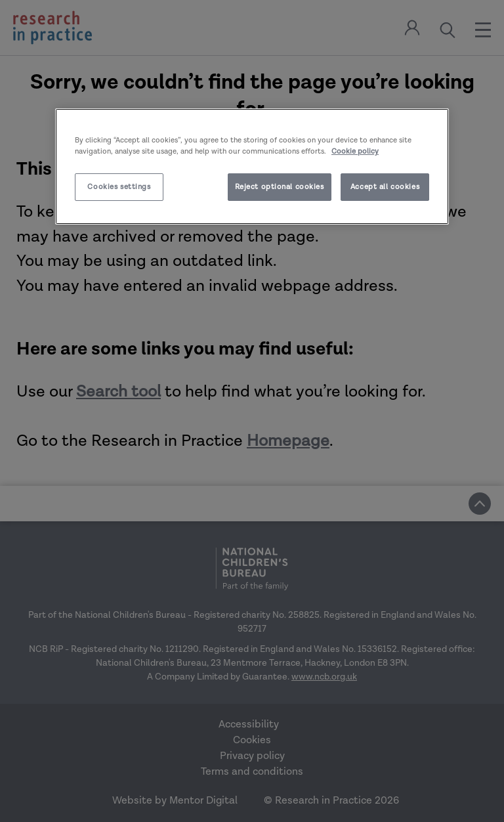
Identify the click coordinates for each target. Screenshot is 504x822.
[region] (252, 166)
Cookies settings (119, 187)
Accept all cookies (385, 187)
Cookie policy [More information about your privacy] (355, 151)
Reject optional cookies (280, 187)
